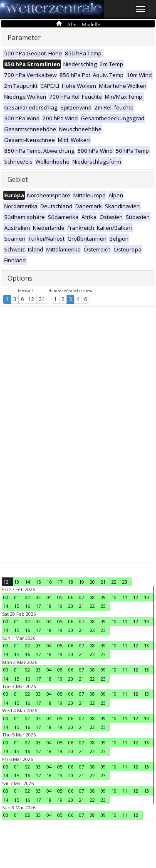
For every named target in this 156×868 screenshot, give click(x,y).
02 (27, 597)
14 (27, 582)
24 (42, 299)
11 (125, 597)
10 (114, 597)
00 (6, 597)
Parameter (24, 37)
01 (17, 597)
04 (49, 597)
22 (114, 582)
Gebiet (18, 179)
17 (60, 582)
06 (71, 597)
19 (82, 582)
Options (20, 278)
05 (60, 597)
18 (71, 582)
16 (49, 582)
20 (92, 582)
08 (92, 597)
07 (82, 597)
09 (103, 597)
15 (38, 582)
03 (38, 597)
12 (31, 299)
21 (103, 582)
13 (17, 582)
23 (125, 582)
